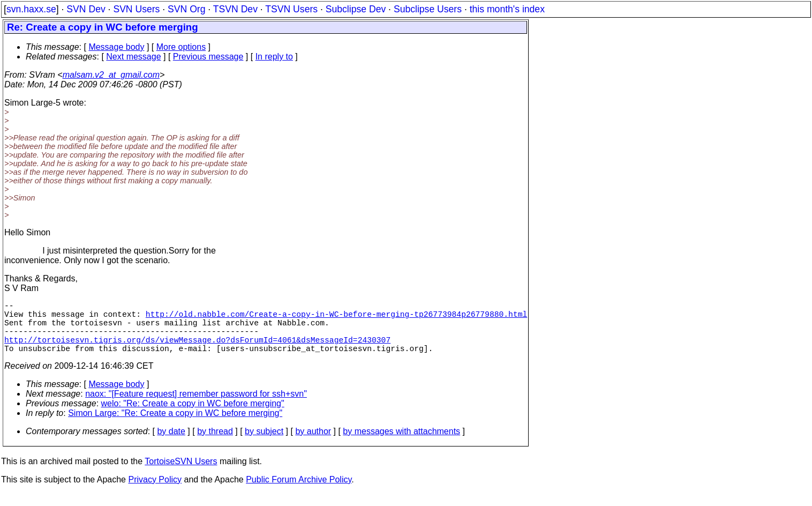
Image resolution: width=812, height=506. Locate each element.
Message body (116, 47)
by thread (215, 444)
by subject (264, 444)
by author (313, 444)
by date (171, 444)
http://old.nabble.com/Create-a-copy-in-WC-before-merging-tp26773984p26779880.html (336, 318)
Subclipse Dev (356, 9)
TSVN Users (291, 9)
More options (181, 47)
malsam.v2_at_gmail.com (111, 75)
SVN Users (136, 9)
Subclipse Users (428, 9)
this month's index (507, 9)
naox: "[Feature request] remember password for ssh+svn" (196, 407)
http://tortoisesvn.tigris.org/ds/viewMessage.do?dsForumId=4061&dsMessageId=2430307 (197, 350)
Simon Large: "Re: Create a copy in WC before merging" (175, 426)
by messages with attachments (401, 444)
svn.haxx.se (31, 9)
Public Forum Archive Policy (299, 492)
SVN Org (186, 9)
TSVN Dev (235, 9)
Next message (133, 57)
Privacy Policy (155, 492)
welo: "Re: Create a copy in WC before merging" (193, 416)
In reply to (274, 57)
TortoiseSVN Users (181, 474)
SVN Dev (86, 9)
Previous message (208, 57)
